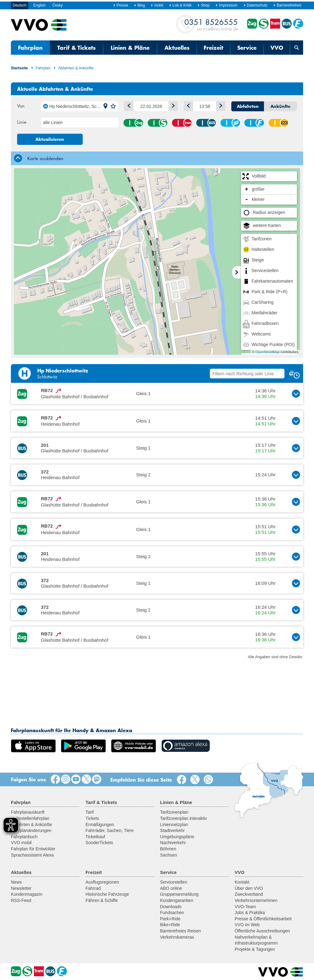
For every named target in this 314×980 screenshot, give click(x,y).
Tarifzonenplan (174, 812)
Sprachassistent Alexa (32, 855)
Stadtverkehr (172, 830)
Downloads (171, 907)
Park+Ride (170, 919)
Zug (133, 123)
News (16, 882)
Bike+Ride (170, 925)
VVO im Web (247, 925)
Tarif (90, 812)
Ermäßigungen (100, 825)
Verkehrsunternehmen (256, 900)
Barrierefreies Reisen (181, 931)
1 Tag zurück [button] (127, 105)
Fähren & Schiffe (102, 900)
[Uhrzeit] (205, 106)
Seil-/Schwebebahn (230, 123)
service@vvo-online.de (211, 24)
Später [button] (219, 105)
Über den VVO (249, 888)
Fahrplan (30, 48)
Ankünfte (280, 106)
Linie (22, 122)
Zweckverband (249, 894)
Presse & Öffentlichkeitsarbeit (263, 919)
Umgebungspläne (177, 837)
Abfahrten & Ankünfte (73, 68)
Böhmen (168, 849)
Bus (206, 123)
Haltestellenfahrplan (30, 818)
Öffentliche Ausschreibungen (262, 931)
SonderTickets (99, 843)
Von (21, 106)
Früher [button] (187, 105)
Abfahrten (248, 106)
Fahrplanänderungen (31, 830)
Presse (121, 5)
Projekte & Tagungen (255, 949)
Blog (139, 5)
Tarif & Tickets (76, 48)
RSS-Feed (21, 900)
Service (247, 48)
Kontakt (242, 882)
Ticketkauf (95, 837)
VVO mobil (21, 843)
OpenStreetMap (268, 352)
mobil (157, 5)
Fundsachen (172, 913)
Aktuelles (177, 48)
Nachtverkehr (173, 843)
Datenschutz (256, 5)
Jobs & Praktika (250, 913)
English (39, 5)
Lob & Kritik (180, 5)
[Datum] (151, 106)
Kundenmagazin (27, 894)
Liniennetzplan (174, 825)
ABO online (171, 888)
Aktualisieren (50, 139)
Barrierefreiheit (287, 5)
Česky (57, 5)
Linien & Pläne (130, 48)
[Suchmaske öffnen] (297, 48)
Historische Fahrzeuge (107, 894)
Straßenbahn (182, 123)
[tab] (157, 158)
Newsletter (21, 888)
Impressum (226, 5)
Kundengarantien (177, 900)
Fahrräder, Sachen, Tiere (110, 830)
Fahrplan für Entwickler (33, 849)
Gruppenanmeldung (179, 894)
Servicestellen (174, 882)
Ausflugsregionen (102, 882)
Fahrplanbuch (24, 837)
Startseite (19, 68)
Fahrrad (93, 888)
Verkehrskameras (177, 937)
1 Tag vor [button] (172, 105)
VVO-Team (245, 907)
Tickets (92, 818)
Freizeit (213, 48)
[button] (105, 106)
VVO (277, 48)
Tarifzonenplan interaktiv (184, 818)
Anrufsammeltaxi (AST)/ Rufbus (279, 123)
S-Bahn (158, 123)
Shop (203, 5)
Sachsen (169, 855)
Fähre (254, 123)
